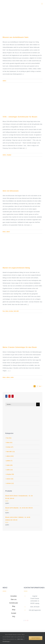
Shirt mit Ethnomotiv (11, 191)
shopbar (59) (10, 474)
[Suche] (38, 404)
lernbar (11, 311)
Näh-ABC (16, 311)
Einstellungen (6, 641)
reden (12, 377)
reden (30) (9, 465)
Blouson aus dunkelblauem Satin (16, 37)
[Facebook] (6, 396)
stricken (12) (10, 483)
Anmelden (14, 596)
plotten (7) (9, 461)
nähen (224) (10, 456)
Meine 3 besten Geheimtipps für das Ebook (20, 347)
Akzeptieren (36, 638)
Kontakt (14, 613)
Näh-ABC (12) (11, 452)
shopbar (9, 155)
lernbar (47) (10, 447)
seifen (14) (10, 470)
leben (4, 232)
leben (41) (9, 442)
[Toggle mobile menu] (42, 4)
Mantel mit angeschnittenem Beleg (16, 268)
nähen (4, 81)
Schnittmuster (14, 603)
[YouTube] (9, 396)
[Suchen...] (21, 404)
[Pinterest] (13, 396)
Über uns (14, 599)
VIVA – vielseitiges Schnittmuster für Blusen (20, 117)
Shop (14, 610)
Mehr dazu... (21, 639)
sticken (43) (10, 479)
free (4, 311)
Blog (14, 606)
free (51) (9, 438)
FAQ (14, 617)
